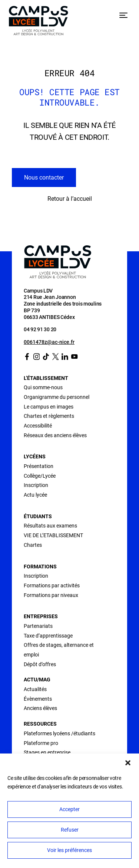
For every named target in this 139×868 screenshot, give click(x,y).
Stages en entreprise (47, 752)
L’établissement (46, 378)
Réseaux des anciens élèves (55, 435)
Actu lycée (35, 495)
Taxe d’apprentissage (48, 636)
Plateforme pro (41, 743)
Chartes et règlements (49, 416)
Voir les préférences (69, 850)
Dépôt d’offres (40, 664)
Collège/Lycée (40, 476)
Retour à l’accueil (70, 199)
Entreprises (41, 616)
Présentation (39, 466)
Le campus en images (49, 407)
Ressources (40, 724)
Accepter (69, 809)
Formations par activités (52, 585)
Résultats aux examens (50, 526)
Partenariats (38, 626)
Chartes (33, 545)
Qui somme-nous (43, 387)
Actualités (35, 689)
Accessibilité (38, 426)
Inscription (36, 485)
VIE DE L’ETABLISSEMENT (53, 535)
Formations (40, 567)
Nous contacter (44, 178)
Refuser (70, 830)
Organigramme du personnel (57, 397)
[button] (128, 763)
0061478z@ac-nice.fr (49, 342)
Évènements (38, 699)
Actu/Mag (37, 680)
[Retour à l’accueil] (39, 22)
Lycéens (35, 456)
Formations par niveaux (51, 595)
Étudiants (38, 516)
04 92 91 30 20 (40, 329)
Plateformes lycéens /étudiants (59, 733)
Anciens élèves (40, 708)
